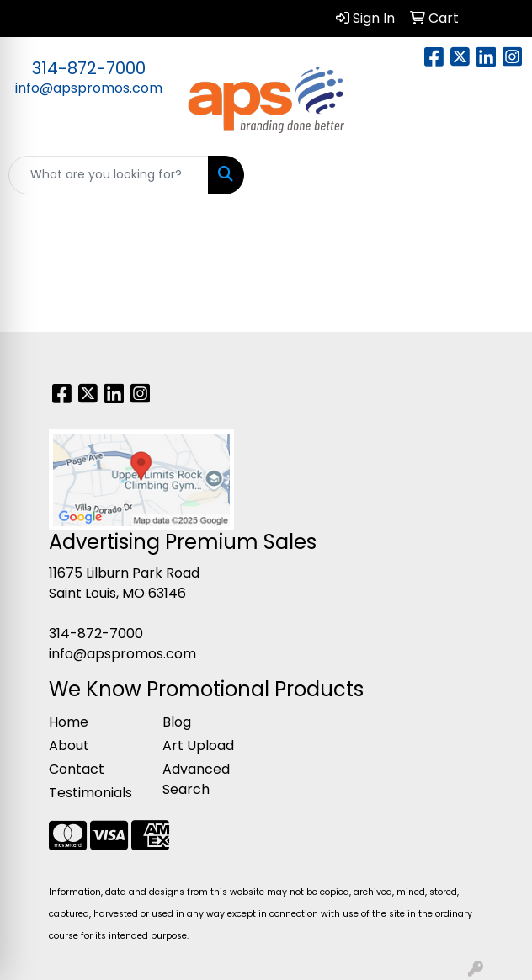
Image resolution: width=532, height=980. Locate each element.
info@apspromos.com (89, 88)
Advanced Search (196, 779)
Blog (177, 722)
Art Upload (198, 746)
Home (69, 722)
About (69, 746)
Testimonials (90, 793)
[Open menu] (498, 175)
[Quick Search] (109, 175)
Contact (77, 769)
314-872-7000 (89, 68)
